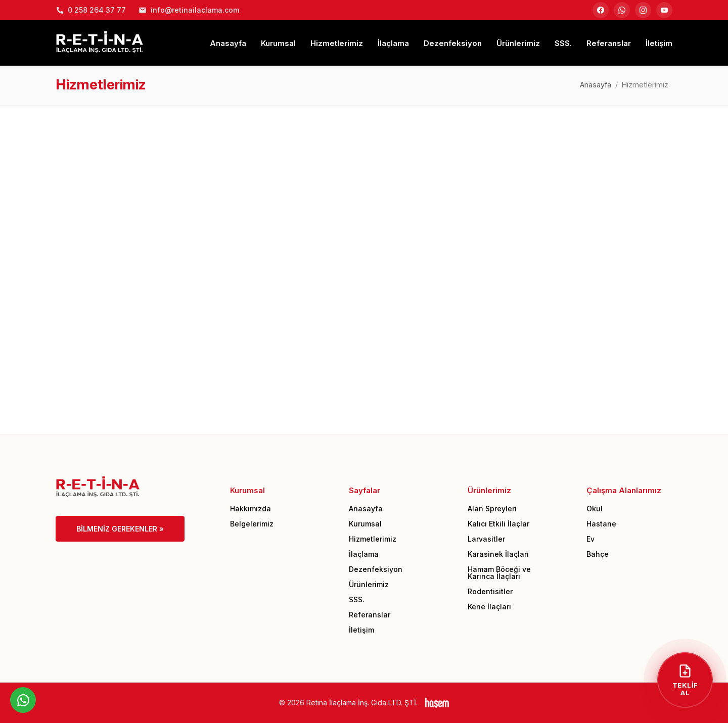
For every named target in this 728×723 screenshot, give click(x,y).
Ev (590, 539)
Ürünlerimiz (518, 43)
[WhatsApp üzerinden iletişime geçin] (23, 700)
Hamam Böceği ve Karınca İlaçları (499, 573)
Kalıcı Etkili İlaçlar (498, 524)
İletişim (659, 43)
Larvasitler (486, 539)
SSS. (563, 43)
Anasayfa (228, 43)
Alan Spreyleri (492, 509)
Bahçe (598, 554)
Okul (595, 509)
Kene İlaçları (489, 607)
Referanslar (609, 43)
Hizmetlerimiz (337, 43)
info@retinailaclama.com (189, 10)
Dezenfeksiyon (453, 43)
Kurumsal (278, 43)
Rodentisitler (490, 591)
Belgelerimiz (252, 524)
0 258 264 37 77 (91, 10)
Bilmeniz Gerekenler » (120, 529)
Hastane (601, 524)
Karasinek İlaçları (498, 554)
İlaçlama (393, 43)
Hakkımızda (251, 509)
